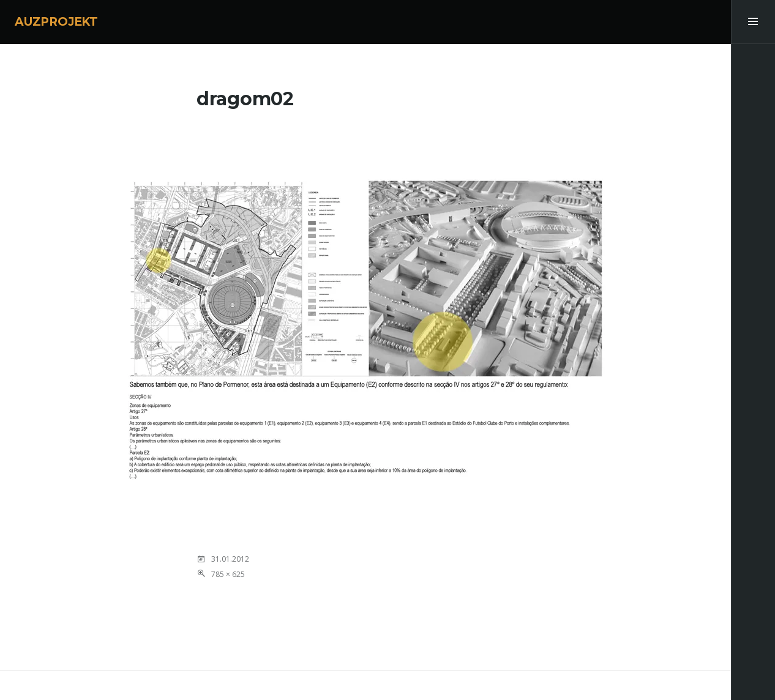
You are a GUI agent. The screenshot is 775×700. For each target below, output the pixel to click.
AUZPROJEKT (56, 22)
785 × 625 (228, 574)
